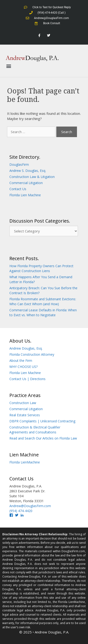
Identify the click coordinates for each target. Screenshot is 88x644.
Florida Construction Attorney (32, 354)
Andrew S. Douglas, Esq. (28, 171)
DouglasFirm (19, 164)
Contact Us (18, 189)
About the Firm (21, 361)
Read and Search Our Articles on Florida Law (43, 438)
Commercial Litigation (26, 183)
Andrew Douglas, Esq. (26, 348)
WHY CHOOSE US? (23, 367)
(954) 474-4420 (21, 511)
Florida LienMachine (25, 462)
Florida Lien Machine (25, 195)
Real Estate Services (25, 415)
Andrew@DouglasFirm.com (30, 506)
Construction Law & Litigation (32, 177)
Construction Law (23, 403)
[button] (9, 66)
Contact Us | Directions (27, 379)
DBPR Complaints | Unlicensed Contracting (42, 421)
